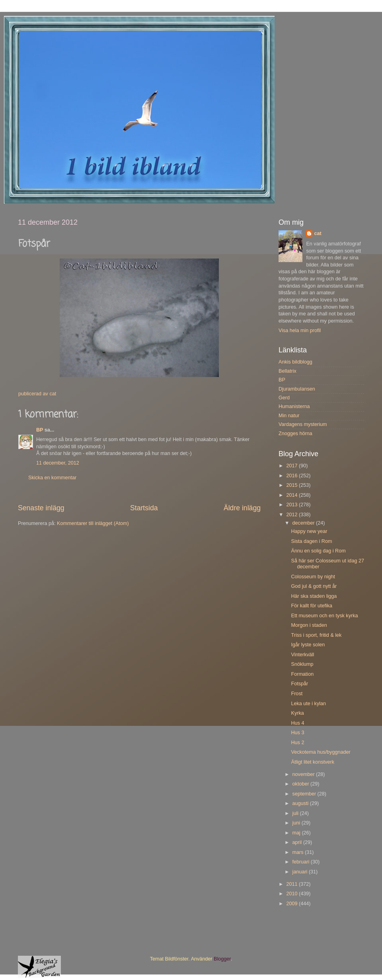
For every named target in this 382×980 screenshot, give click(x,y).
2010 (292, 894)
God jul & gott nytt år (314, 586)
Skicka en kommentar (52, 478)
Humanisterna (294, 406)
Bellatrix (287, 371)
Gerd (284, 398)
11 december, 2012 (58, 463)
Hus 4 (297, 723)
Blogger (222, 959)
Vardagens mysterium (303, 424)
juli (296, 813)
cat (318, 233)
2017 (292, 466)
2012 (292, 515)
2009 (292, 904)
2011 (292, 884)
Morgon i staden (309, 625)
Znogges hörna (295, 434)
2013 (292, 505)
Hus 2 (297, 743)
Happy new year (309, 531)
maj (297, 833)
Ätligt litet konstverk (313, 762)
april (298, 842)
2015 (292, 485)
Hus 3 (297, 733)
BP (40, 430)
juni (297, 823)
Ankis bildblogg (295, 362)
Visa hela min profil (300, 331)
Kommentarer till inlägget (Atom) (93, 523)
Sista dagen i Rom (311, 541)
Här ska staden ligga (314, 596)
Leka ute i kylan (308, 704)
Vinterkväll (302, 655)
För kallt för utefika (312, 606)
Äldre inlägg (242, 508)
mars (299, 852)
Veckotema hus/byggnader (321, 752)
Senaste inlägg (41, 508)
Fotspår (299, 684)
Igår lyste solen (308, 645)
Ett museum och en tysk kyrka (324, 616)
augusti (301, 803)
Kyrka (297, 713)
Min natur (289, 416)
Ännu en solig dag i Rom (318, 551)
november (304, 774)
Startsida (144, 508)
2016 (292, 476)
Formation (302, 674)
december (304, 523)
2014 (292, 495)
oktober (302, 784)
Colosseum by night (313, 577)
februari (302, 862)
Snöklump (302, 664)
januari (301, 872)
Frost (297, 694)
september (305, 794)
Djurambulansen (297, 389)
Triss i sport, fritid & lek (316, 635)
